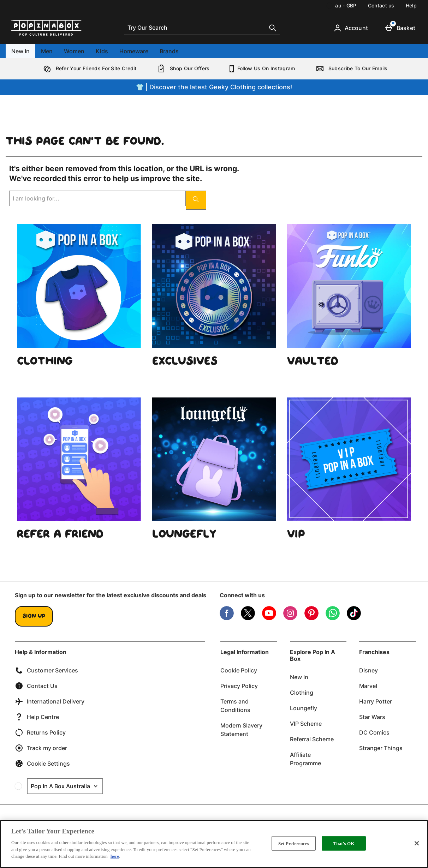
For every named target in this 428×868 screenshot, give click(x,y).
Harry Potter (376, 701)
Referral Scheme (312, 739)
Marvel (368, 686)
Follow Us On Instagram (261, 68)
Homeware (134, 51)
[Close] (417, 843)
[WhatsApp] (333, 618)
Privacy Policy (239, 686)
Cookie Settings (42, 764)
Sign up (34, 616)
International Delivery (50, 701)
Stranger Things (381, 748)
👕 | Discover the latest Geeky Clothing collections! (214, 87)
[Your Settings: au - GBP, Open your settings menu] (341, 6)
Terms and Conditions (235, 706)
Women (74, 51)
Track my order (41, 748)
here (115, 856)
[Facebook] (227, 618)
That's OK (344, 843)
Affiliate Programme (305, 759)
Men (47, 51)
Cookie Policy (239, 670)
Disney (368, 670)
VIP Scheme (306, 724)
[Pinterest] (311, 618)
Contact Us (36, 686)
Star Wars (372, 717)
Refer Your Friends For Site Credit (88, 68)
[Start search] (273, 28)
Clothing (302, 693)
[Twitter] (248, 618)
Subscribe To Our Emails (350, 68)
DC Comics (374, 732)
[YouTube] (269, 618)
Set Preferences (294, 843)
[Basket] (402, 28)
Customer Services (46, 670)
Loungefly (304, 708)
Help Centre (37, 717)
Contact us (381, 5)
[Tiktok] (354, 618)
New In (20, 51)
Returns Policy (40, 732)
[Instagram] (290, 618)
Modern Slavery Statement (241, 730)
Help (411, 5)
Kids (102, 51)
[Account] (352, 28)
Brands (169, 51)
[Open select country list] (65, 786)
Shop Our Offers (182, 68)
